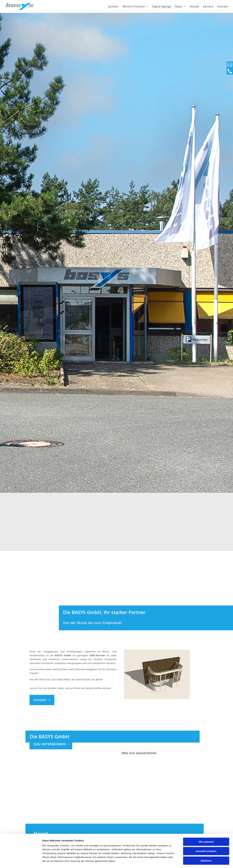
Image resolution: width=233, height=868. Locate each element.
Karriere (208, 7)
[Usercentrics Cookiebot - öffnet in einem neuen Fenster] (21, 766)
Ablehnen (206, 752)
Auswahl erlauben (206, 742)
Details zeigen (171, 766)
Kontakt (223, 7)
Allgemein (62, 862)
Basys (179, 7)
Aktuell (194, 7)
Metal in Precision (134, 7)
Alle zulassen (206, 733)
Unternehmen (92, 862)
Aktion (52, 862)
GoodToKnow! (76, 862)
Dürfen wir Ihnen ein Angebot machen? (75, 857)
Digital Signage (162, 7)
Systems (113, 7)
